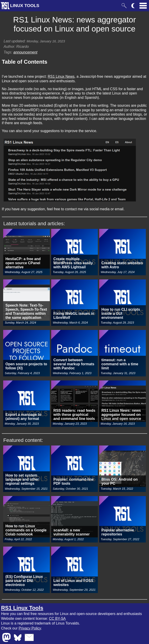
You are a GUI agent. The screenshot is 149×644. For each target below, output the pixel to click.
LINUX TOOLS (25, 6)
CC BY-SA (57, 619)
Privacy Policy (30, 628)
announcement (25, 52)
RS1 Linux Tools (22, 608)
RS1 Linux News (61, 76)
